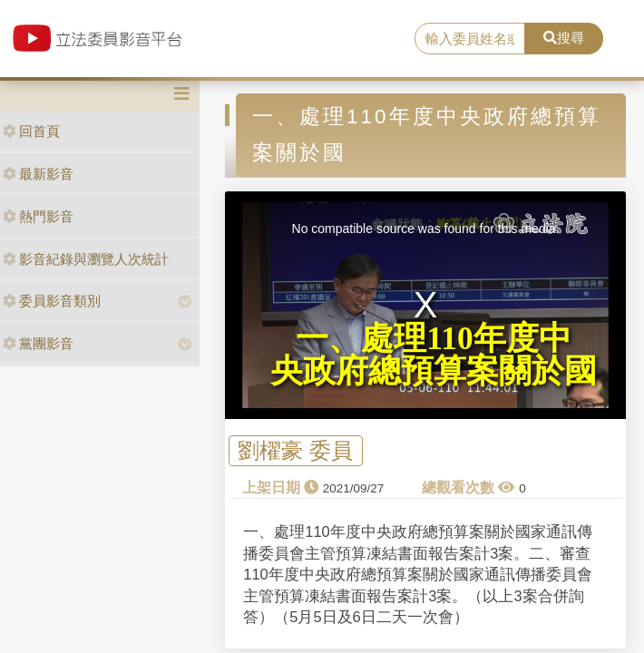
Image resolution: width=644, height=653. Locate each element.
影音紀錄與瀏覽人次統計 (86, 259)
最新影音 (38, 174)
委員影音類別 (52, 301)
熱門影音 (38, 216)
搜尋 (564, 38)
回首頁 (31, 131)
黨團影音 (38, 343)
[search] (470, 39)
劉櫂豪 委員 (295, 451)
